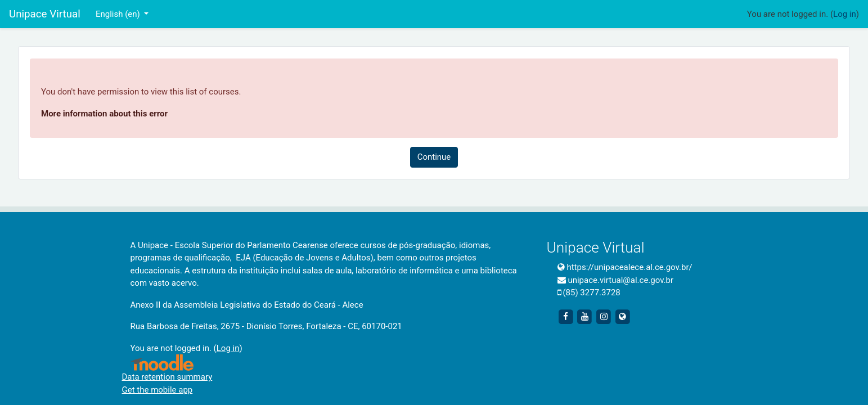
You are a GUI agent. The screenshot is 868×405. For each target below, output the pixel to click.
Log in (845, 14)
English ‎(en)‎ (119, 14)
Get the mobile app (158, 390)
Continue (434, 157)
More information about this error (104, 114)
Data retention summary (167, 377)
